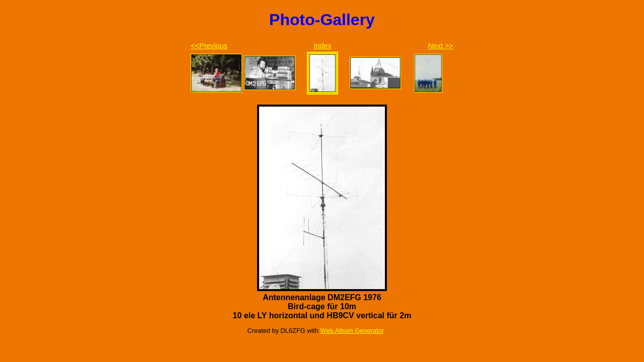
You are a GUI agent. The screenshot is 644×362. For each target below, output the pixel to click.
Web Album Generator (352, 331)
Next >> (441, 46)
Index (322, 46)
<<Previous (209, 46)
